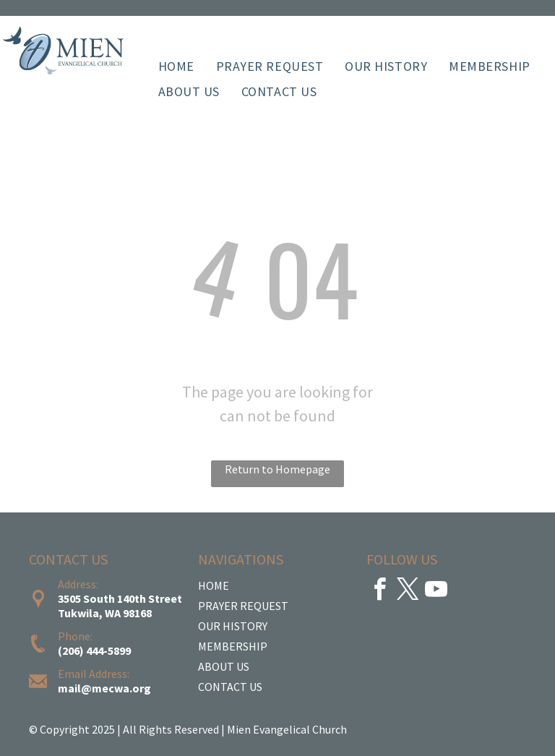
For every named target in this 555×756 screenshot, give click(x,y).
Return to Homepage (277, 469)
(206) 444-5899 (94, 650)
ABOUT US (224, 666)
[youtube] (436, 592)
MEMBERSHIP (233, 646)
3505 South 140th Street (120, 598)
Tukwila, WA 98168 (105, 613)
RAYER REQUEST (247, 606)
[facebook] (379, 592)
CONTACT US (230, 687)
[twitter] (408, 592)
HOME (214, 585)
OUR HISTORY (233, 626)
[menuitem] (176, 66)
